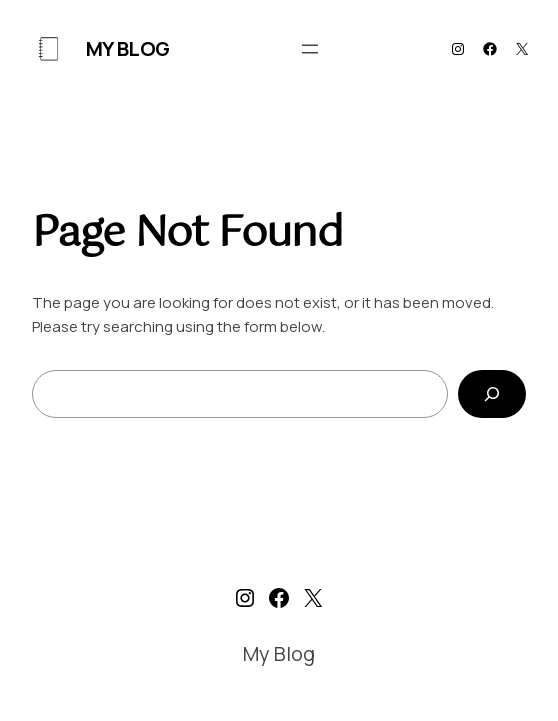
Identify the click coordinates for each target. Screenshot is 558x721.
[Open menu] (310, 49)
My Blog (128, 48)
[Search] (492, 394)
